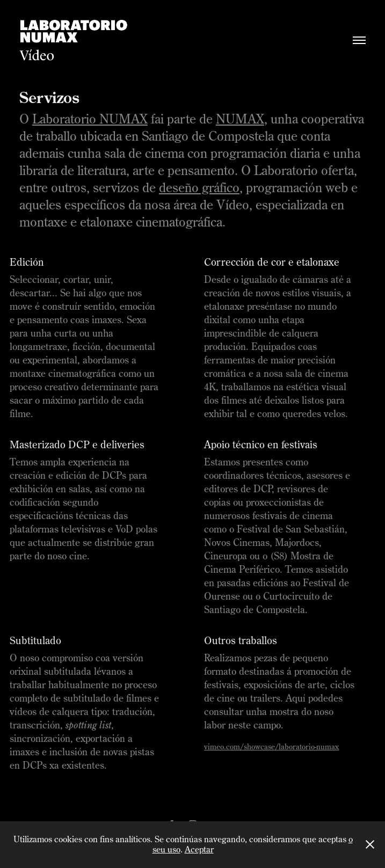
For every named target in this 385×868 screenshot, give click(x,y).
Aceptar (199, 849)
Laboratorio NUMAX (90, 119)
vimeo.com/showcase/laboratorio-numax (271, 747)
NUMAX (240, 119)
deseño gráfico (199, 187)
